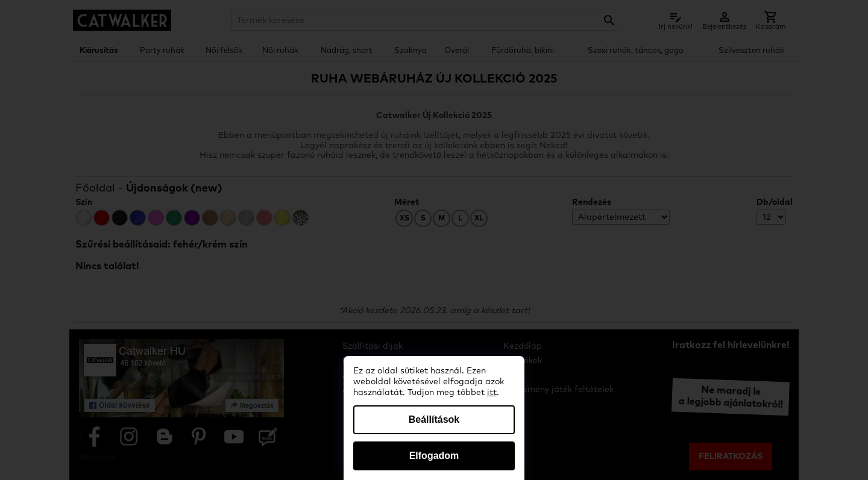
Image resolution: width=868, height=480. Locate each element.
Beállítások (434, 419)
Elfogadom (434, 456)
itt (492, 393)
